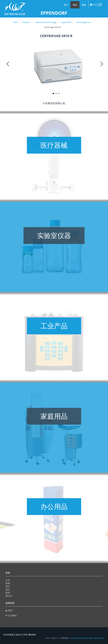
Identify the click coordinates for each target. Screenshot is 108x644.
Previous (8, 67)
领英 (9, 610)
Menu (100, 5)
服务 (84, 5)
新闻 (8, 583)
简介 (66, 5)
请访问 (9, 596)
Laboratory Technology (46, 22)
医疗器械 (54, 145)
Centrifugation (83, 22)
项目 (75, 5)
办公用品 (54, 507)
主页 (15, 22)
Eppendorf (66, 22)
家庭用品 (54, 416)
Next (104, 67)
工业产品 (54, 326)
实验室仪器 (54, 235)
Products (26, 22)
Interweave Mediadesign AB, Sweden (87, 638)
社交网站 (11, 615)
